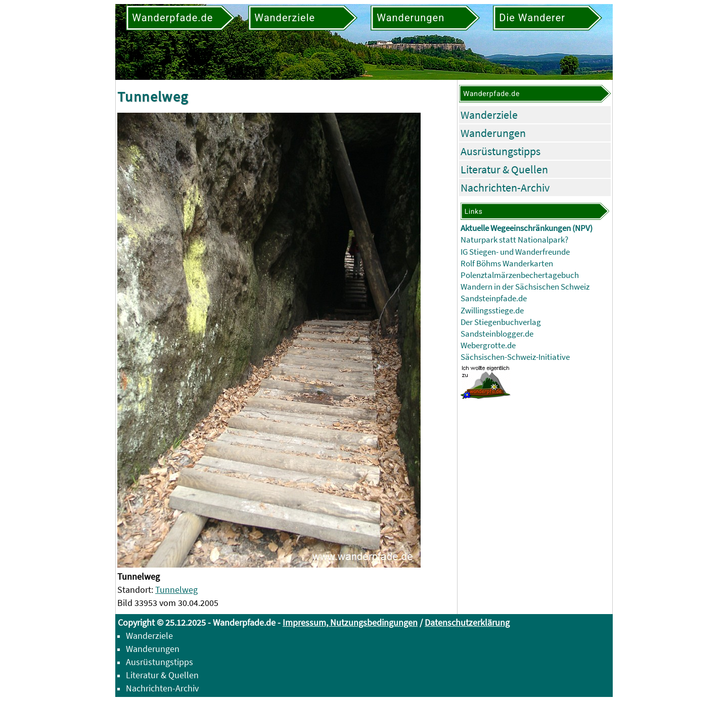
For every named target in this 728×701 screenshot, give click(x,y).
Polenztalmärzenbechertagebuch (520, 275)
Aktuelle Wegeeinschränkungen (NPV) (527, 228)
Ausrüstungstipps (500, 151)
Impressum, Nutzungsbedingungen (350, 622)
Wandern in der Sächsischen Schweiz (525, 287)
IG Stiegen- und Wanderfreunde (515, 252)
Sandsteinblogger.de (497, 334)
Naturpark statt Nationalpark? (514, 240)
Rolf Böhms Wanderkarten (507, 264)
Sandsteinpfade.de (494, 298)
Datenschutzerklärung (467, 622)
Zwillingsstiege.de (492, 311)
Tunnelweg (176, 590)
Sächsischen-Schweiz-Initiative (515, 357)
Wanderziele (489, 115)
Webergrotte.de (488, 345)
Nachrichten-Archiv (505, 188)
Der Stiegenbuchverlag (501, 322)
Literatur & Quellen (504, 169)
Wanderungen (493, 133)
